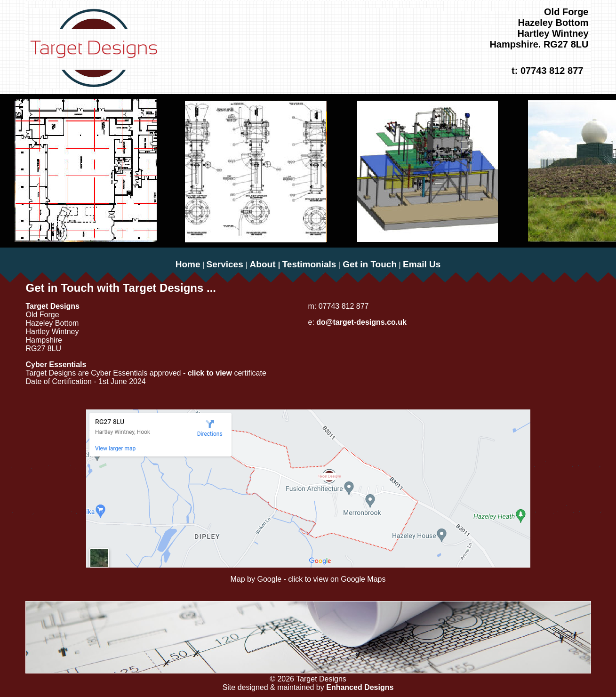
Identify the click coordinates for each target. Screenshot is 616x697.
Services (226, 264)
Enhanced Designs (360, 687)
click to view (211, 373)
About (264, 264)
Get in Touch (368, 264)
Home (188, 264)
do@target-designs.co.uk (360, 322)
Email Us (422, 264)
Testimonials (309, 264)
